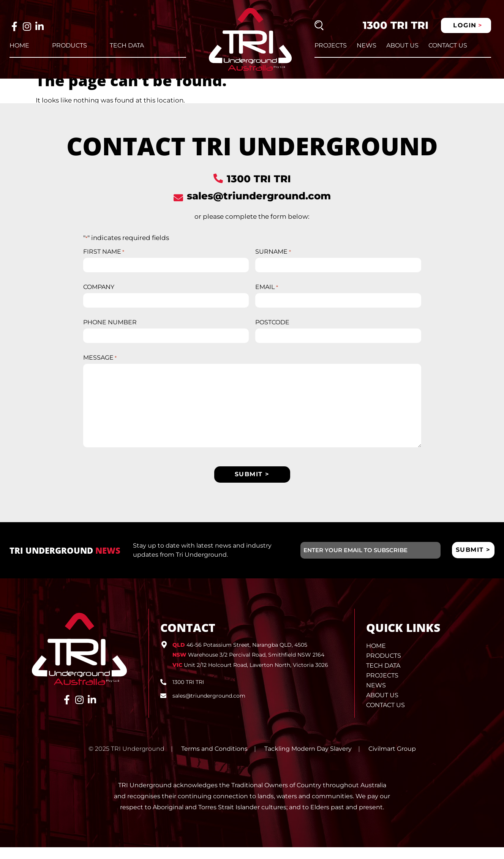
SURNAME (273, 262)
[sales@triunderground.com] (178, 208)
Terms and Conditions (214, 760)
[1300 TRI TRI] (218, 189)
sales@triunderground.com (259, 206)
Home (19, 45)
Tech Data (127, 45)
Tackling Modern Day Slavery (308, 760)
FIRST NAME (104, 262)
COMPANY (99, 298)
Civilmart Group (392, 760)
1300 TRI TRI (396, 25)
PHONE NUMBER (110, 333)
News (367, 45)
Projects (331, 45)
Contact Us (448, 45)
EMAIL (266, 298)
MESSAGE (100, 369)
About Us (402, 45)
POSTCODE (272, 333)
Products (70, 45)
